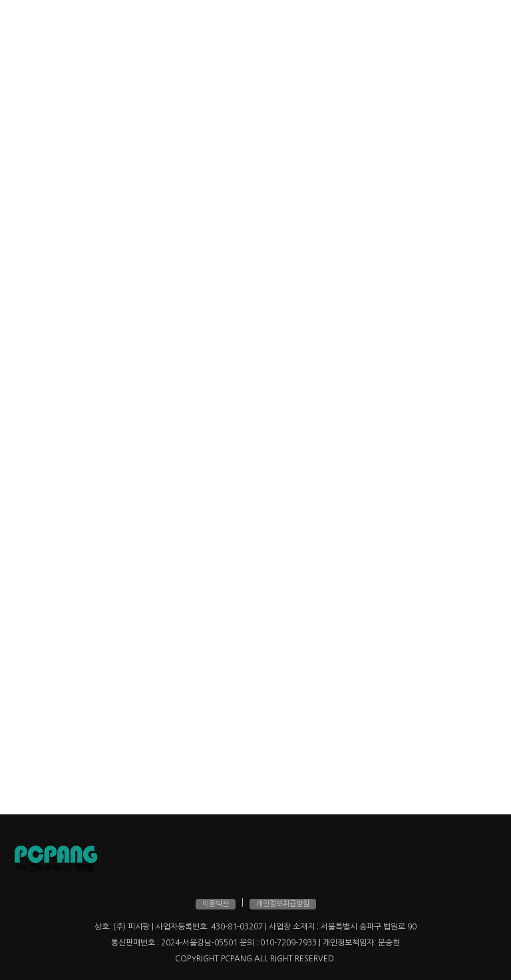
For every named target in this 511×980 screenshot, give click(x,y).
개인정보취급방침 (283, 904)
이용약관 (216, 904)
